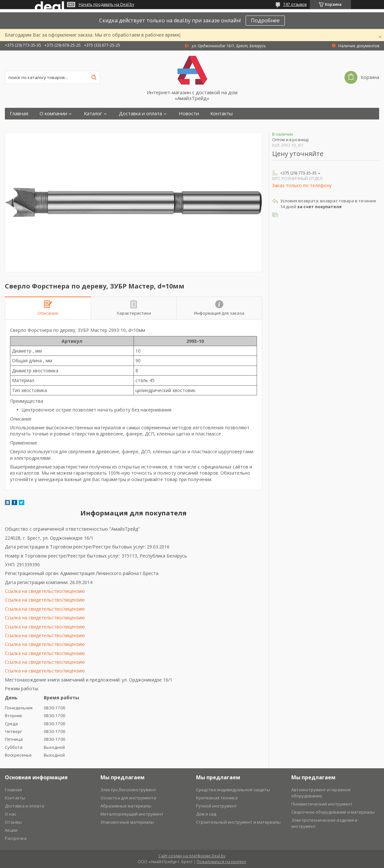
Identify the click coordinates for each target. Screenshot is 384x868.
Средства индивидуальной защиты (233, 790)
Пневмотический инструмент (322, 804)
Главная (19, 113)
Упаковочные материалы (127, 822)
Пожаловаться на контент (221, 862)
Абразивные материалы (126, 806)
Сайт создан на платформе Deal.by (192, 856)
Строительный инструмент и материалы (238, 822)
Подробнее (265, 20)
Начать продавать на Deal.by (106, 5)
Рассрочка (16, 838)
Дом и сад (206, 814)
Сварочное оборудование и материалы (333, 812)
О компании (53, 113)
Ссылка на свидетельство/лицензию (45, 591)
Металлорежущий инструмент (132, 814)
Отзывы (13, 822)
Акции (11, 830)
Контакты (221, 113)
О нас (11, 814)
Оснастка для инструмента (128, 798)
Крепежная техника (217, 798)
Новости (189, 113)
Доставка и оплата (140, 113)
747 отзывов (295, 4)
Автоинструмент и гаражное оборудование (321, 793)
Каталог (93, 113)
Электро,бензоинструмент (128, 790)
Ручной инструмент (216, 806)
